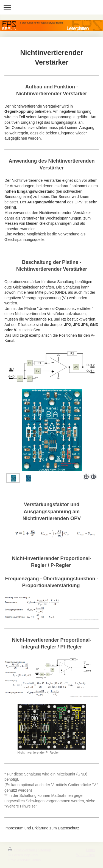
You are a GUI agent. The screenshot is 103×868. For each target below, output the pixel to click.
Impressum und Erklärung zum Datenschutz (42, 828)
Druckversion (22, 850)
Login (90, 850)
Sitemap (44, 850)
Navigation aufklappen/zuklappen (51, 7)
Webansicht (85, 855)
